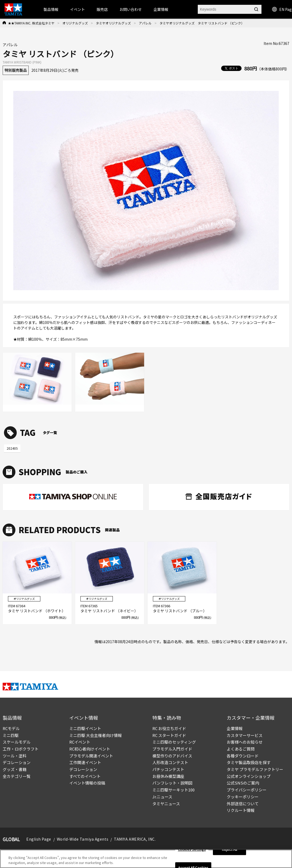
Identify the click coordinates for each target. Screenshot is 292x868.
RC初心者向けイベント (90, 749)
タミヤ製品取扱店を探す (249, 762)
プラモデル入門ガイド (172, 749)
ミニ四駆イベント (85, 728)
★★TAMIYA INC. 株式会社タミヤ (31, 23)
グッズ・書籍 (15, 769)
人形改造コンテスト (170, 762)
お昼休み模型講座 (168, 776)
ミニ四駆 (11, 735)
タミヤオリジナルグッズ (113, 23)
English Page (39, 839)
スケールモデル (17, 742)
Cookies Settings (192, 852)
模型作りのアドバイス (172, 756)
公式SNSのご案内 (243, 783)
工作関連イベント (85, 762)
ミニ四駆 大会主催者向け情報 (96, 735)
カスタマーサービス (245, 735)
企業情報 (235, 728)
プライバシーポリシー (247, 790)
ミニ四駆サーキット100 (173, 790)
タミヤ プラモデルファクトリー (255, 769)
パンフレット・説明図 (172, 783)
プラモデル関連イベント (91, 756)
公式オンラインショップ (249, 776)
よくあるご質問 (241, 749)
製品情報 (51, 9)
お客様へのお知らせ (245, 742)
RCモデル (11, 728)
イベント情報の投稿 (87, 783)
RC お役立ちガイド (169, 728)
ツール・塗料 (15, 756)
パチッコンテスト (168, 769)
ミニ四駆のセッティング (174, 742)
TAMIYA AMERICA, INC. (135, 839)
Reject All (229, 852)
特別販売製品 (16, 70)
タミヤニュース (166, 804)
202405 (12, 448)
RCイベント (80, 742)
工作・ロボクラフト (21, 749)
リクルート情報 (241, 810)
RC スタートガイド (169, 735)
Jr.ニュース (162, 797)
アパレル (145, 23)
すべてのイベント (85, 776)
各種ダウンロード (243, 756)
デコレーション (17, 762)
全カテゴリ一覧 (17, 776)
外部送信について (243, 804)
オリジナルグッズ (75, 23)
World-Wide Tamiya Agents (83, 839)
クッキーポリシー (243, 797)
